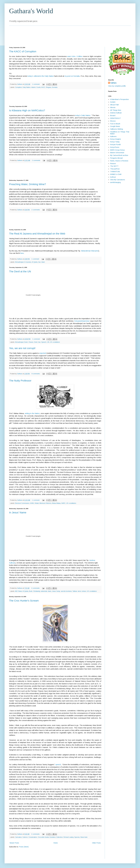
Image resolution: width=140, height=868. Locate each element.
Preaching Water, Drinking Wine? (27, 184)
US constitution (55, 342)
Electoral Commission (22, 503)
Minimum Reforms (45, 503)
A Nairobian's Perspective (119, 99)
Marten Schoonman (117, 153)
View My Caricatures (118, 180)
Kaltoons (113, 136)
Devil (36, 342)
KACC (43, 87)
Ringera (49, 87)
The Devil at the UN (20, 271)
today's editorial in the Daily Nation (41, 76)
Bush (26, 342)
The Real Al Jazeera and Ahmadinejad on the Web (37, 234)
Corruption (18, 87)
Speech (44, 342)
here (22, 253)
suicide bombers (66, 591)
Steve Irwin (84, 837)
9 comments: (36, 374)
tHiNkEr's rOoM (116, 174)
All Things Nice (116, 110)
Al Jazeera (28, 262)
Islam (43, 262)
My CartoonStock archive (119, 155)
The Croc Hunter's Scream (24, 601)
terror (80, 591)
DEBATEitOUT (115, 118)
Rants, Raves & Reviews (119, 161)
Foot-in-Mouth (115, 124)
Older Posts (96, 843)
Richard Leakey (69, 837)
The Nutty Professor (20, 381)
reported (43, 353)
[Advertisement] (55, 97)
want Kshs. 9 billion (75, 56)
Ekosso (113, 121)
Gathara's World (31, 11)
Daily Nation (27, 87)
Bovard (113, 116)
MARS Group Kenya (117, 150)
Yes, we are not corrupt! (22, 348)
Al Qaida (35, 262)
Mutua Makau (56, 503)
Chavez (31, 342)
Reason (113, 164)
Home (56, 843)
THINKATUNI (115, 172)
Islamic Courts (36, 87)
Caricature (18, 837)
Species (77, 837)
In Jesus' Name (18, 513)
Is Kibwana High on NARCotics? (27, 110)
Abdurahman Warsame (90, 251)
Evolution (53, 837)
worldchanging (115, 182)
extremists (44, 591)
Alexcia (113, 107)
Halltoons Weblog (117, 129)
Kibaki (37, 503)
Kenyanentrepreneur (82, 321)
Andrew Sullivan (116, 113)
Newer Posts (14, 843)
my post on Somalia (72, 76)
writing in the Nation (32, 413)
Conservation (33, 837)
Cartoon (25, 837)
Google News (115, 126)
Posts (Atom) (24, 847)
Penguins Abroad (116, 158)
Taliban (75, 591)
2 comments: (36, 160)
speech (58, 764)
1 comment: (36, 84)
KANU (32, 503)
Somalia (55, 87)
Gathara (113, 83)
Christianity (37, 591)
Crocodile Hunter (43, 837)
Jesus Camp (56, 591)
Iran (39, 262)
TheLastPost (115, 169)
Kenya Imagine (116, 139)
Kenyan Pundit (115, 145)
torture (84, 591)
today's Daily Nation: (83, 115)
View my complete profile (117, 86)
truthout (113, 177)
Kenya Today (115, 142)
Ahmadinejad (19, 262)
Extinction (60, 837)
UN (48, 342)
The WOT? (114, 166)
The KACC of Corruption (23, 51)
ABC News (18, 591)
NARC (63, 503)
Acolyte (113, 102)
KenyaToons (115, 147)
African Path (115, 105)
